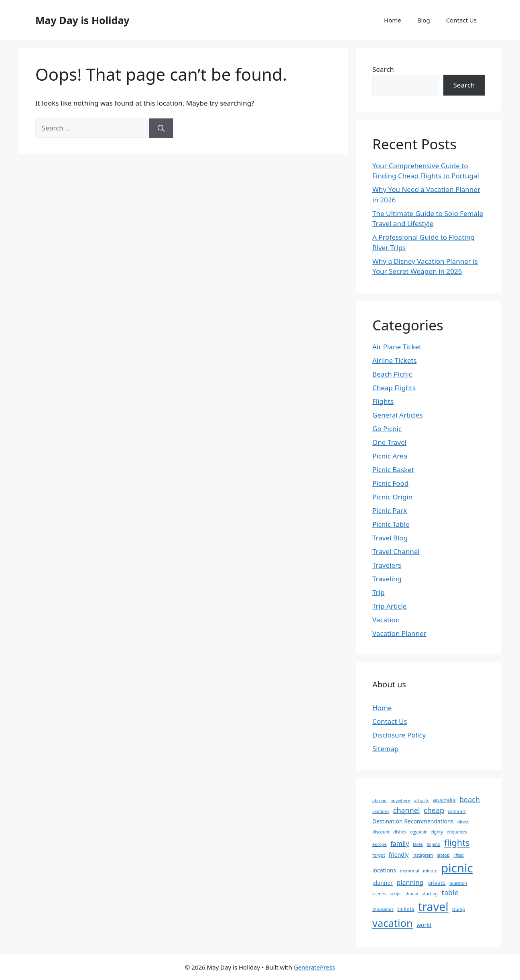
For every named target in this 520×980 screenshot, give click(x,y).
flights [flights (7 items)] (457, 842)
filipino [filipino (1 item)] (433, 844)
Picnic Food (390, 483)
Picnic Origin (392, 497)
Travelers (387, 565)
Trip (378, 592)
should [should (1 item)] (412, 894)
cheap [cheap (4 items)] (434, 810)
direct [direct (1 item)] (463, 822)
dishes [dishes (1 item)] (400, 832)
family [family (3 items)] (400, 843)
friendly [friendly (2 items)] (399, 855)
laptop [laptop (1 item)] (443, 855)
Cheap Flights (394, 388)
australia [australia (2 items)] (444, 800)
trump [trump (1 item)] (458, 909)
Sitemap (385, 749)
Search (383, 69)
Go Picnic (387, 429)
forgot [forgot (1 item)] (379, 855)
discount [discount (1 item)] (381, 832)
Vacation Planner (399, 633)
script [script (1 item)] (395, 894)
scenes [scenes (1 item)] (379, 894)
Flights (383, 401)
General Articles (398, 415)
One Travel (389, 442)
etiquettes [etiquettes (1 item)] (457, 832)
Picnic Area (390, 456)
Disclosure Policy (399, 735)
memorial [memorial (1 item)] (409, 871)
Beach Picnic (392, 374)
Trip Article (389, 606)
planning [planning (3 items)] (410, 882)
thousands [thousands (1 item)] (383, 909)
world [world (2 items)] (424, 925)
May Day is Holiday (82, 20)
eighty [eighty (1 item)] (437, 832)
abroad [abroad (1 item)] (380, 801)
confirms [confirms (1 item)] (457, 811)
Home (393, 20)
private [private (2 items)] (437, 883)
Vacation (386, 620)
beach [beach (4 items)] (470, 799)
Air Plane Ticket (397, 347)
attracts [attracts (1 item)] (422, 801)
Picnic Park (390, 510)
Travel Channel (396, 551)
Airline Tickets (395, 360)
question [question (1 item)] (458, 883)
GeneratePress (314, 967)
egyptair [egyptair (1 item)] (418, 832)
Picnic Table (391, 524)
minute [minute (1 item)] (430, 871)
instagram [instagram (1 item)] (423, 855)
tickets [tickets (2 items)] (406, 909)
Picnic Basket (393, 470)
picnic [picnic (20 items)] (457, 868)
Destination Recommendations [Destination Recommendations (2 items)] (413, 821)
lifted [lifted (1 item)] (459, 855)
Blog (424, 20)
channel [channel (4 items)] (407, 810)
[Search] (161, 128)
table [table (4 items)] (450, 892)
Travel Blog (390, 538)
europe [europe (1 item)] (380, 844)
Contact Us (461, 20)
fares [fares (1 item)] (418, 844)
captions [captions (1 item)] (381, 811)
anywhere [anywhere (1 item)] (400, 801)
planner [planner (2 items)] (383, 883)
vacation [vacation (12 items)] (393, 923)
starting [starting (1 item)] (430, 894)
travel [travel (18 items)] (433, 906)
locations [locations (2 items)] (384, 870)
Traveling (387, 579)
